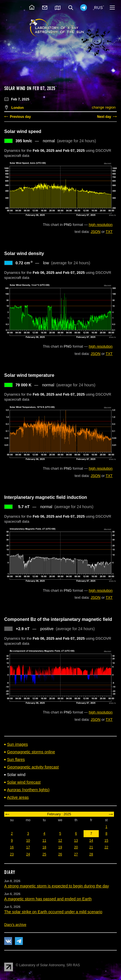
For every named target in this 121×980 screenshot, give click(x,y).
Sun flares (16, 759)
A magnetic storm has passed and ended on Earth (48, 899)
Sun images (17, 744)
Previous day (20, 117)
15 (106, 841)
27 (76, 854)
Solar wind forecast (24, 782)
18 (44, 847)
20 (76, 847)
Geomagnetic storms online (31, 752)
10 (28, 841)
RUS (98, 8)
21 (91, 847)
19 (60, 847)
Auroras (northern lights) (28, 790)
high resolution (101, 225)
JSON (96, 232)
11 (44, 841)
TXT (109, 232)
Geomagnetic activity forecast (33, 767)
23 (12, 854)
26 (60, 854)
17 (28, 847)
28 (91, 854)
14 (91, 841)
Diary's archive (15, 925)
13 (76, 841)
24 (28, 854)
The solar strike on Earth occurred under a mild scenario (53, 912)
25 (44, 854)
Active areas (18, 797)
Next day (104, 117)
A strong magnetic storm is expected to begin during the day (57, 886)
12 (60, 841)
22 (106, 847)
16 (12, 847)
